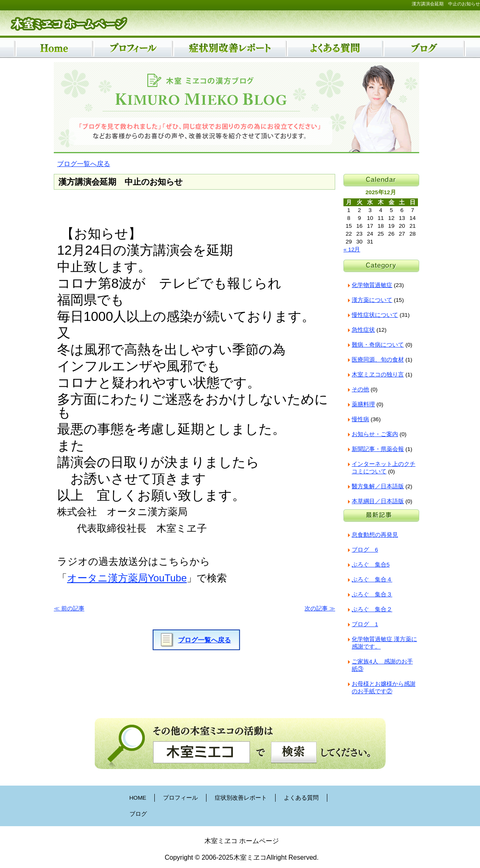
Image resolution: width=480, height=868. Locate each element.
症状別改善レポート (241, 798)
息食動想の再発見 (375, 535)
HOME (138, 798)
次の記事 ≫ (320, 609)
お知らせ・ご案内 (375, 434)
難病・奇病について (378, 345)
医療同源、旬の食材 (378, 360)
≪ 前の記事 (69, 609)
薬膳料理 (363, 404)
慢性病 (360, 419)
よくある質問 (301, 798)
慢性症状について (375, 315)
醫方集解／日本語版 (378, 486)
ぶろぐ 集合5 (371, 565)
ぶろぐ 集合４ (372, 580)
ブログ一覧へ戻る (84, 164)
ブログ (138, 814)
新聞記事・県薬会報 (378, 449)
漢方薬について (372, 300)
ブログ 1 (365, 624)
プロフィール (180, 798)
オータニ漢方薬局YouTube (127, 578)
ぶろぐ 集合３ (372, 594)
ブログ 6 (365, 550)
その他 (360, 389)
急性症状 (363, 330)
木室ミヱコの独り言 (378, 375)
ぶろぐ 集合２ (372, 609)
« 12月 (352, 250)
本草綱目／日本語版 (378, 501)
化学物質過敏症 (372, 285)
